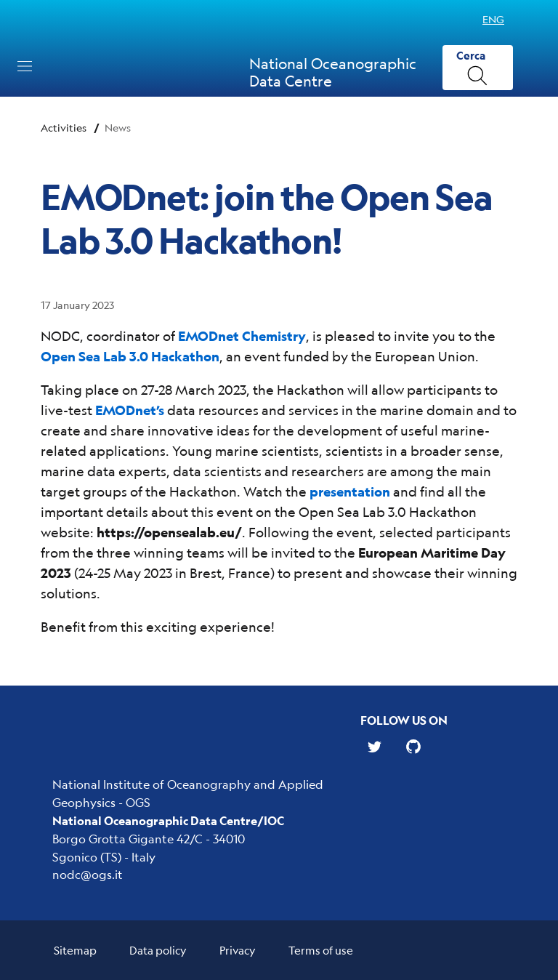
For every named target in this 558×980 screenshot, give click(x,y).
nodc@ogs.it (88, 874)
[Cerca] (478, 68)
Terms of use (321, 950)
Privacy (238, 950)
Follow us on (404, 720)
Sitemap (75, 950)
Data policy (158, 950)
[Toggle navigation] (25, 66)
